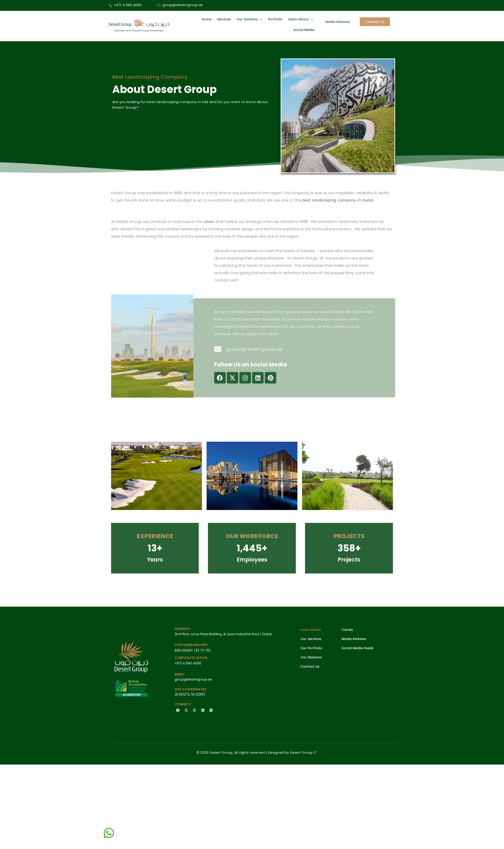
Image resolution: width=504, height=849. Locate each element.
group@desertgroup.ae (193, 679)
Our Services (311, 639)
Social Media (304, 19)
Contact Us (310, 666)
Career (347, 630)
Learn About (301, 9)
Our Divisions (249, 9)
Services (224, 9)
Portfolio (275, 9)
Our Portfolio (311, 648)
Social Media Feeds (358, 648)
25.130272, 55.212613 (190, 694)
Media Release (354, 639)
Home (206, 9)
